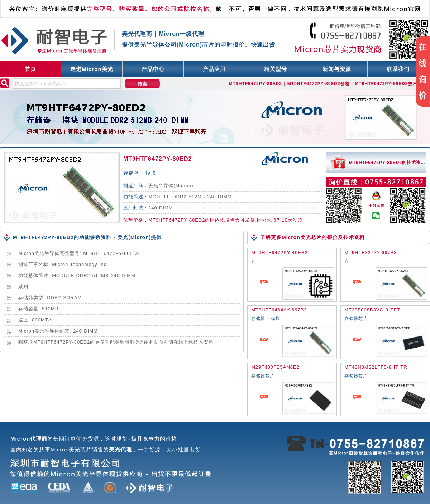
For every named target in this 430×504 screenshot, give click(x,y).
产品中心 (153, 69)
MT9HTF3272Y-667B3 (371, 253)
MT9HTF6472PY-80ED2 (157, 159)
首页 (30, 69)
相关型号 (276, 69)
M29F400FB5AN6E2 (275, 367)
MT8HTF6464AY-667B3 (279, 310)
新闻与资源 (337, 69)
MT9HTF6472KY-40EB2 (279, 253)
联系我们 (398, 69)
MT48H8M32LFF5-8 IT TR (376, 367)
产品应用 (214, 69)
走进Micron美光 (92, 69)
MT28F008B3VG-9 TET (372, 310)
